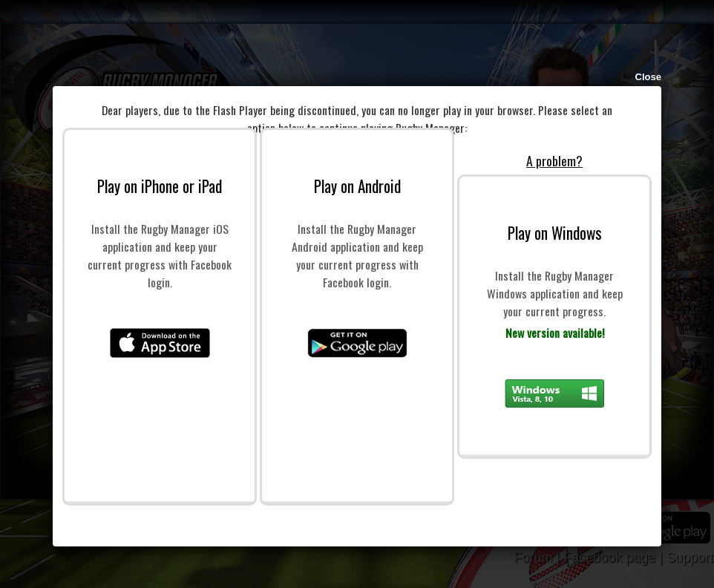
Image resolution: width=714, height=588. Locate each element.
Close (648, 77)
